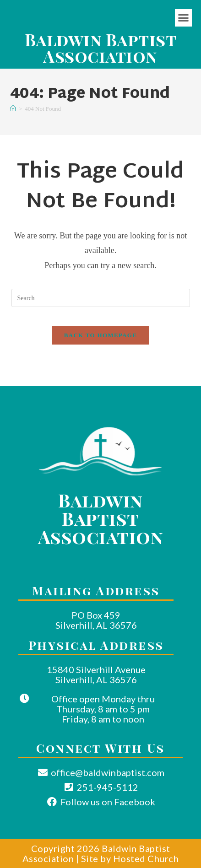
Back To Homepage (100, 335)
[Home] (13, 109)
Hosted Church (146, 858)
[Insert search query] (101, 298)
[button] (184, 18)
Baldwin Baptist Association (101, 48)
